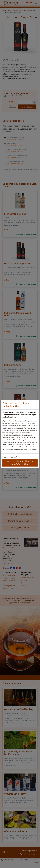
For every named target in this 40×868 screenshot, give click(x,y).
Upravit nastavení (10, 457)
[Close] (37, 405)
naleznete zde (32, 449)
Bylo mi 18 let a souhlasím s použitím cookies (20, 463)
